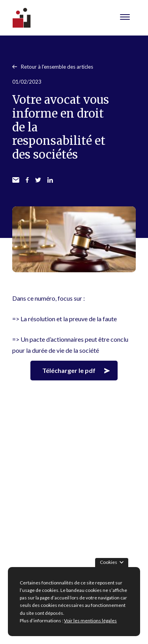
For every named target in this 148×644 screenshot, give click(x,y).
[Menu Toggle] (125, 18)
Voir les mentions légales (90, 621)
